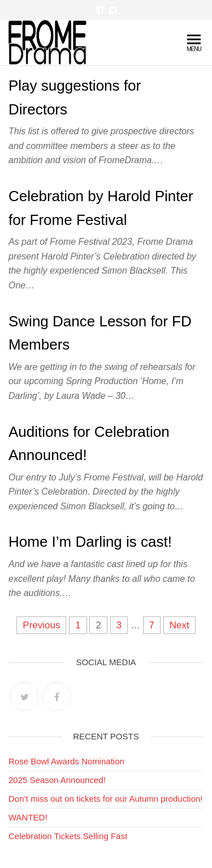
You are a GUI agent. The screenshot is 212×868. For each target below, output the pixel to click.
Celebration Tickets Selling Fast (68, 836)
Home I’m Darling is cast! (90, 542)
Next (179, 625)
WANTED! (28, 817)
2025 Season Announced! (57, 780)
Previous (41, 625)
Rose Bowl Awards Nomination (66, 761)
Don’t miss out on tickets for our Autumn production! (106, 799)
